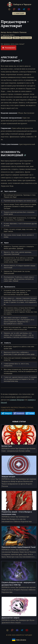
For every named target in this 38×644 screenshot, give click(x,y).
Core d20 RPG (7, 38)
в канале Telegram (17, 400)
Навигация (20, 13)
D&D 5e (16, 38)
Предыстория (26, 38)
